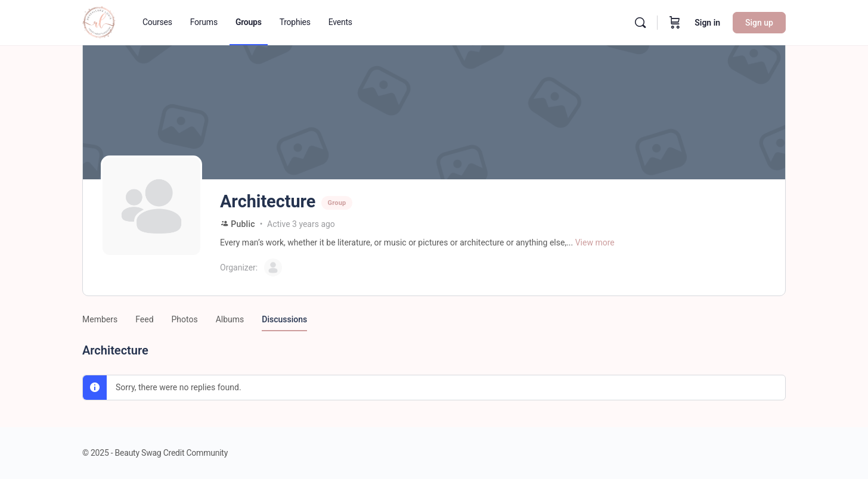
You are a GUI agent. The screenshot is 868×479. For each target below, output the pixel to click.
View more (595, 242)
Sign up (759, 23)
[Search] (640, 23)
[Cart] (675, 23)
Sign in (707, 23)
